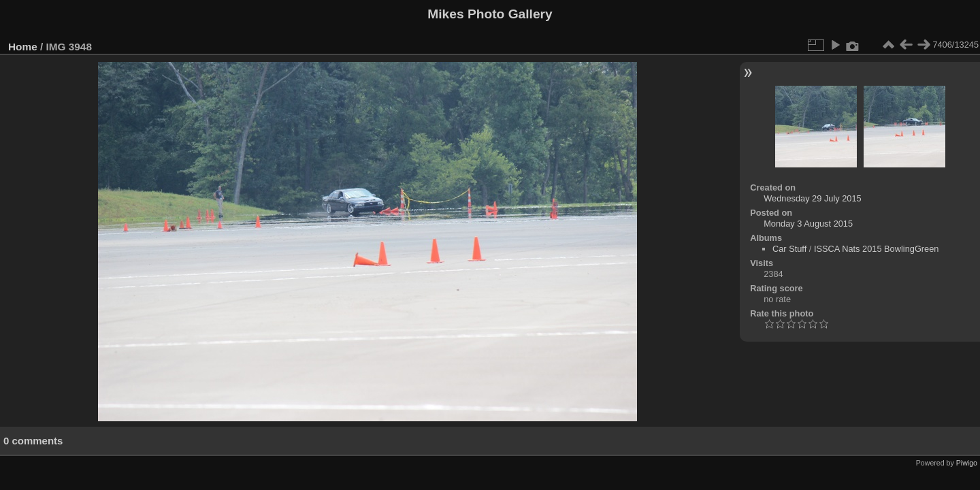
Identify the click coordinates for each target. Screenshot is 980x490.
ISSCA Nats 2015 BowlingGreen (877, 249)
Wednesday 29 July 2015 (812, 198)
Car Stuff (789, 249)
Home (23, 47)
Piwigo (967, 463)
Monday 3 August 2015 (808, 224)
